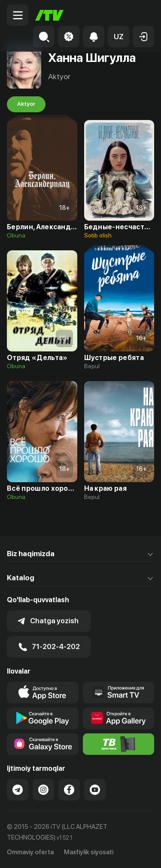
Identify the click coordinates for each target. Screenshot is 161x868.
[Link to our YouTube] (95, 790)
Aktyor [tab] (26, 104)
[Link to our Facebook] (69, 790)
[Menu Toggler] (18, 15)
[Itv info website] (119, 744)
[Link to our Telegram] (18, 790)
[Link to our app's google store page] (43, 718)
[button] (118, 37)
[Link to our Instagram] (43, 790)
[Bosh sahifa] (49, 15)
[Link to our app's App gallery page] (119, 718)
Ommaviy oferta (30, 852)
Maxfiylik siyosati (89, 852)
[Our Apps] (119, 693)
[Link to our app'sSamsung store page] (43, 744)
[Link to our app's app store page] (43, 693)
